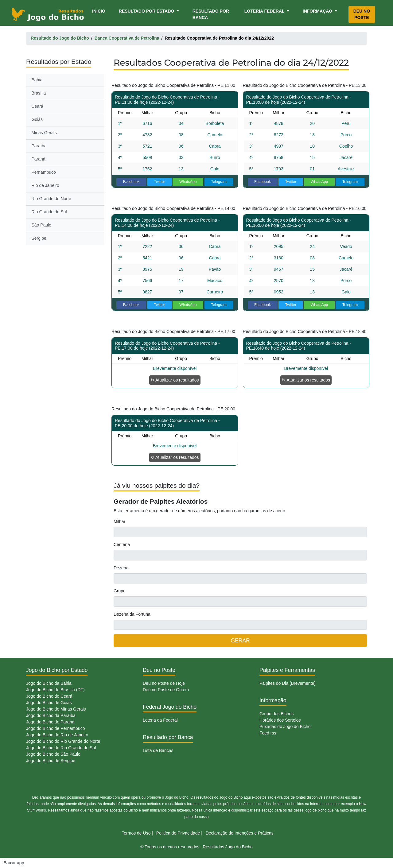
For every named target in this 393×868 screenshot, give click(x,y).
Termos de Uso (136, 833)
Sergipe (39, 238)
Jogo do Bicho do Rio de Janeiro (57, 735)
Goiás (37, 119)
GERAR (240, 641)
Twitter (159, 182)
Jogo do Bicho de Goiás (49, 703)
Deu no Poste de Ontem (166, 690)
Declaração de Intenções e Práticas (240, 833)
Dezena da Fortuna (132, 614)
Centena (122, 544)
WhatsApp (188, 182)
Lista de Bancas (158, 750)
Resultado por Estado (147, 11)
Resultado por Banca (211, 14)
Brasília (39, 93)
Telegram (219, 182)
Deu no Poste (362, 14)
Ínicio (100, 11)
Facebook (131, 182)
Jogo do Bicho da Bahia (49, 683)
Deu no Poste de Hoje (164, 683)
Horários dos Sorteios (280, 720)
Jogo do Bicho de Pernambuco (55, 728)
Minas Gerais (44, 133)
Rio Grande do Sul (49, 212)
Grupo (120, 591)
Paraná (39, 159)
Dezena (121, 568)
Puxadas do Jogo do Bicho (285, 727)
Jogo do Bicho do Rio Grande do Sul (61, 748)
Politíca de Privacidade (178, 833)
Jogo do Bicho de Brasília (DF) (55, 690)
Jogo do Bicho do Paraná (50, 722)
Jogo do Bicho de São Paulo (53, 754)
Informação (318, 11)
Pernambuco (44, 172)
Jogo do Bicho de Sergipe (51, 761)
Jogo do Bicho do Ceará (49, 696)
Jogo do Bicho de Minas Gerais (56, 709)
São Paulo (42, 225)
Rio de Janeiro (45, 185)
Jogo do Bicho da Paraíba (51, 715)
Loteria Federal (265, 11)
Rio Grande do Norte (51, 199)
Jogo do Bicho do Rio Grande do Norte (63, 741)
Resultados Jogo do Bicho (228, 847)
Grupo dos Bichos (276, 714)
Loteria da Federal (160, 720)
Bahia (37, 80)
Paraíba (39, 146)
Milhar (119, 521)
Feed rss (268, 733)
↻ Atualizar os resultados (175, 380)
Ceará (37, 106)
